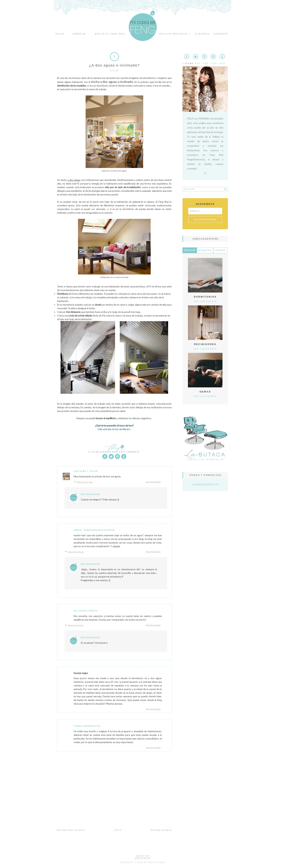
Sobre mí (80, 34)
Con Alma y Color (86, 471)
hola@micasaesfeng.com (205, 485)
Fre (206, 64)
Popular (190, 250)
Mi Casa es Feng (154, 862)
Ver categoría (205, 301)
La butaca (202, 34)
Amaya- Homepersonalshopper (94, 530)
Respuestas (85, 483)
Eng (198, 64)
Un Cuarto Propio (86, 611)
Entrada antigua (161, 830)
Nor (223, 64)
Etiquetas (205, 250)
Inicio (60, 34)
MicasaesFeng (90, 494)
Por (214, 64)
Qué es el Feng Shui (110, 34)
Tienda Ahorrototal (87, 726)
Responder (153, 482)
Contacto (221, 34)
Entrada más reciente (71, 830)
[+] (205, 173)
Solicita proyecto (175, 34)
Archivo (220, 250)
